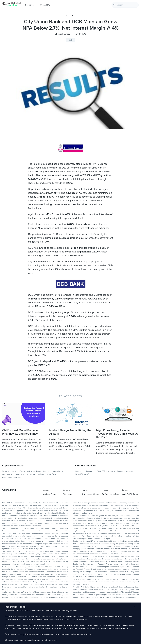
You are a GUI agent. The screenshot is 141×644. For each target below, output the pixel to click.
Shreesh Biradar (63, 34)
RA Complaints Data (111, 494)
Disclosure (67, 494)
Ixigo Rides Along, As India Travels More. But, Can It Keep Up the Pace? (117, 434)
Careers (66, 490)
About (46, 490)
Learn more (34, 474)
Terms (85, 490)
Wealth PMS (45, 5)
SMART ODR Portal (130, 494)
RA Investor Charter (91, 494)
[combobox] (125, 5)
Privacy (105, 490)
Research (29, 5)
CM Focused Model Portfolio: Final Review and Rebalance (20, 432)
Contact (125, 490)
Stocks (71, 16)
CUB (71, 40)
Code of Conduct (51, 494)
